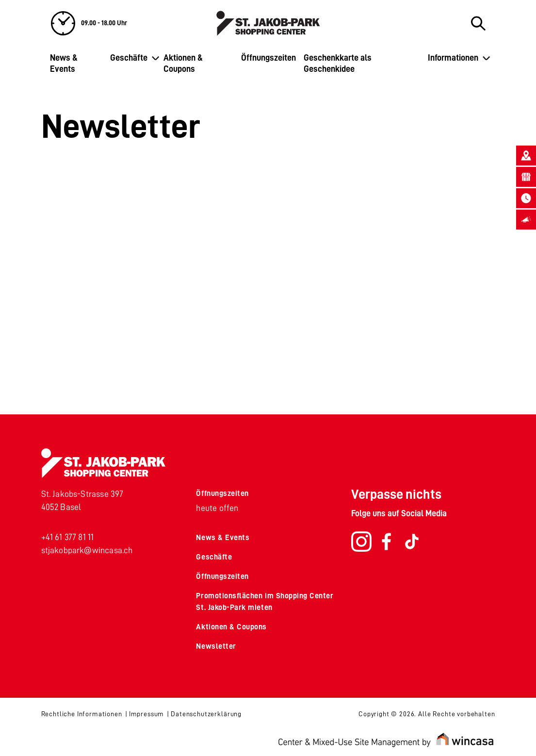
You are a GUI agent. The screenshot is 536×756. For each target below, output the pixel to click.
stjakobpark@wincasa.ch (87, 550)
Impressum (147, 714)
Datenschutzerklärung (206, 714)
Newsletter (216, 646)
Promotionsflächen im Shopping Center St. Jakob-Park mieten (265, 602)
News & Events (64, 63)
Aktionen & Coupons (183, 63)
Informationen (453, 58)
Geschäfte (129, 58)
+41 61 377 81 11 (68, 537)
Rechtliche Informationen (82, 714)
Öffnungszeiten (268, 58)
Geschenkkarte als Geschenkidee (338, 63)
